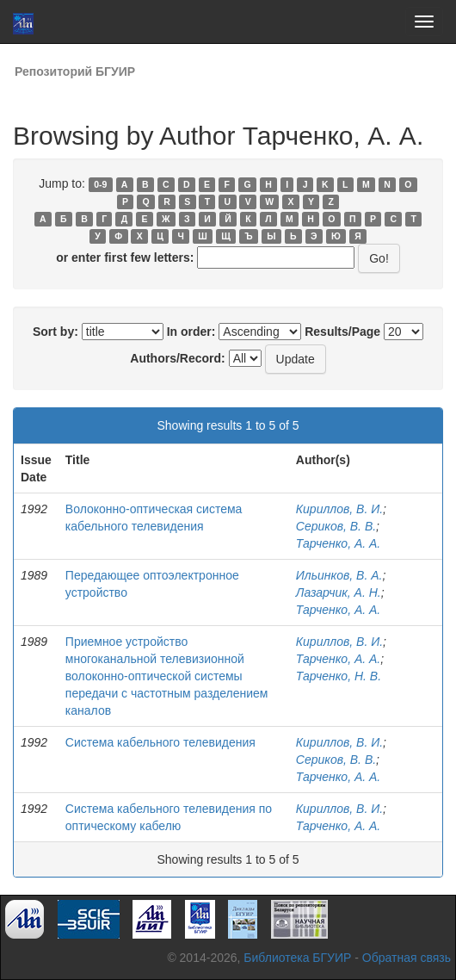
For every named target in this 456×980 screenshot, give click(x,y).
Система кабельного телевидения (160, 742)
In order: (191, 332)
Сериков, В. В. (336, 526)
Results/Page (342, 332)
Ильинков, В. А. (339, 575)
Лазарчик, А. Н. (339, 592)
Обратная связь (407, 958)
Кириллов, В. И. (339, 509)
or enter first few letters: (125, 257)
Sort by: (55, 332)
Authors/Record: (177, 358)
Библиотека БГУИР (297, 958)
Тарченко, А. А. (338, 543)
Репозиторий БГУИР (75, 71)
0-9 (100, 184)
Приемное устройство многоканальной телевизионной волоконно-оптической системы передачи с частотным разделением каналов (167, 676)
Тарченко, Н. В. (339, 676)
